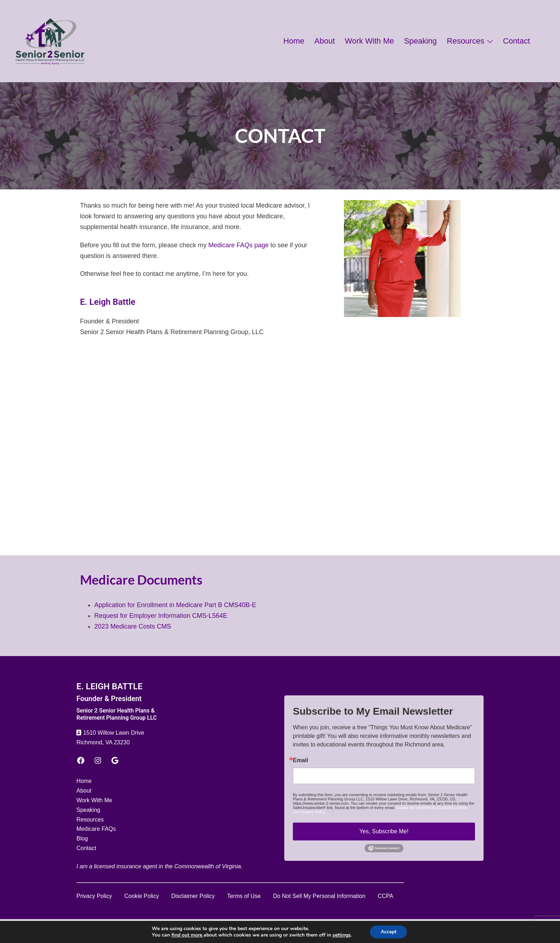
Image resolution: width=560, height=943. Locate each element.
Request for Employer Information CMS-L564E (161, 616)
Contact (516, 41)
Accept (389, 932)
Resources (466, 41)
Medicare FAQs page (238, 245)
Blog (82, 838)
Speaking (420, 41)
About (325, 41)
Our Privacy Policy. (309, 812)
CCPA (386, 896)
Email (301, 760)
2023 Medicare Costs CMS (133, 626)
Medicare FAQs (96, 829)
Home (294, 41)
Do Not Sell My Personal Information (319, 896)
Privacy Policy (94, 896)
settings (341, 935)
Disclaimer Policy (193, 896)
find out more (187, 935)
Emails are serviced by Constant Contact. (432, 808)
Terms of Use (244, 896)
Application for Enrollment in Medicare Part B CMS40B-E (175, 605)
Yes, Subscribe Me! (384, 831)
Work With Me (370, 41)
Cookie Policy (142, 896)
